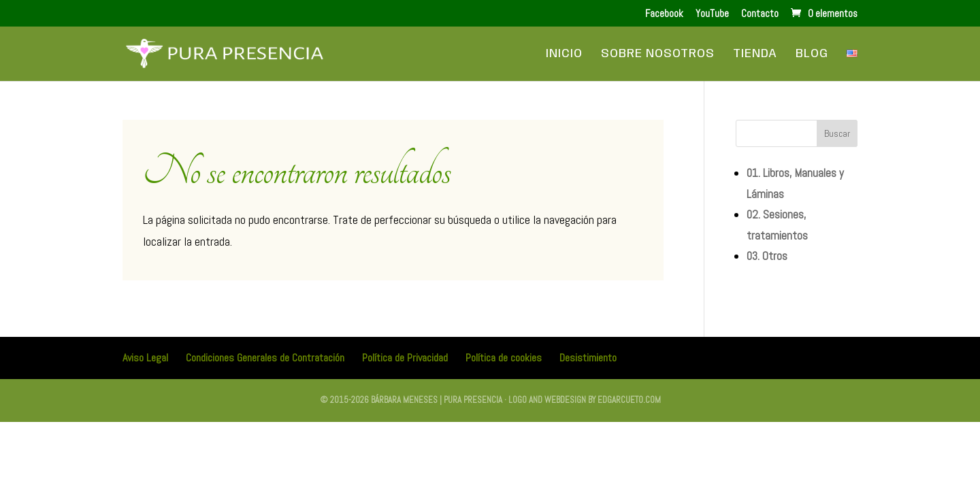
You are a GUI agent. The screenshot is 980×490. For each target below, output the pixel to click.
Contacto (760, 14)
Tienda (755, 54)
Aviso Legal (145, 358)
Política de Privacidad (405, 358)
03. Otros (767, 256)
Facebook (664, 14)
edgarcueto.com (629, 400)
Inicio (564, 54)
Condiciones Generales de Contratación (265, 358)
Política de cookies (504, 358)
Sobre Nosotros (658, 54)
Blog (812, 54)
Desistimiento (588, 358)
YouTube (712, 14)
